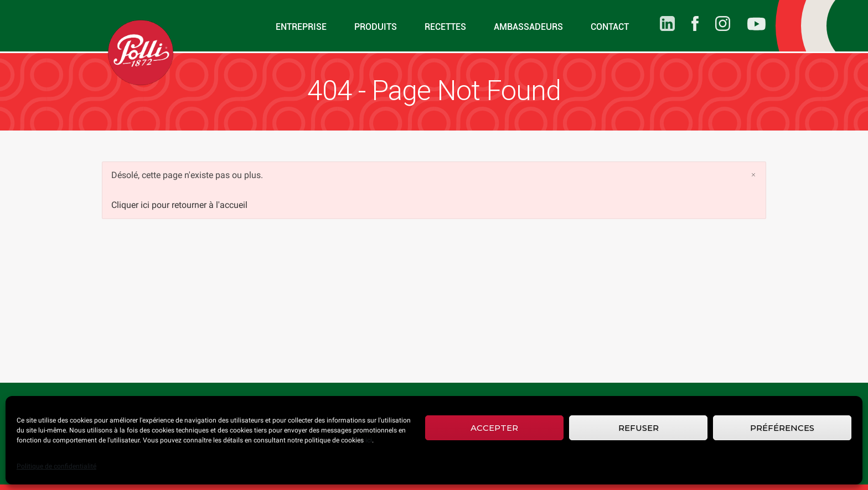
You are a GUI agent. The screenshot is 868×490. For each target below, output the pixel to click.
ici (369, 440)
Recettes (445, 27)
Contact (610, 27)
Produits (376, 27)
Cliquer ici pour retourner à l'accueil (179, 205)
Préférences (782, 428)
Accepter (494, 428)
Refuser (639, 428)
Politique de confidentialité (56, 466)
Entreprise (301, 27)
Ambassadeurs (528, 27)
